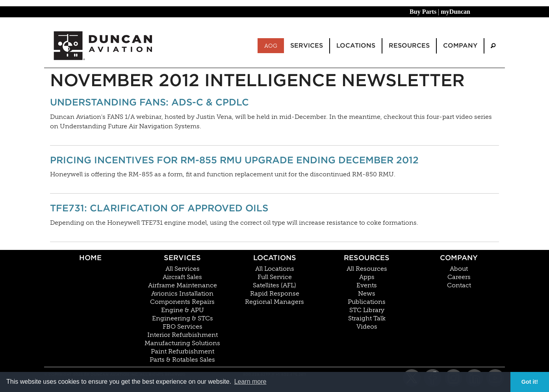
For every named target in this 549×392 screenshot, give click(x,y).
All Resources (367, 269)
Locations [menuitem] (356, 45)
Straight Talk (367, 318)
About (459, 269)
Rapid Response (275, 294)
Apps (367, 277)
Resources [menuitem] (409, 45)
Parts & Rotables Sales (182, 360)
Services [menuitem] (307, 45)
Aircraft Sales (182, 277)
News (367, 294)
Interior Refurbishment (183, 335)
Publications (367, 302)
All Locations (275, 269)
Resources (367, 258)
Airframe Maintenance (183, 285)
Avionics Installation (182, 294)
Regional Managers (274, 302)
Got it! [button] (530, 382)
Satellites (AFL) (274, 285)
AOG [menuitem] (271, 46)
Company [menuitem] (460, 45)
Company (459, 258)
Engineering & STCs (183, 318)
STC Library (367, 310)
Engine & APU (183, 310)
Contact (459, 285)
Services (182, 258)
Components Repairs (182, 302)
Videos (367, 327)
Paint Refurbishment (183, 351)
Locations (275, 258)
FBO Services (183, 327)
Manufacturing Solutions (182, 343)
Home (90, 258)
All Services (183, 269)
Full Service (275, 277)
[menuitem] (493, 46)
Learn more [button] (250, 382)
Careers (459, 277)
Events (367, 285)
